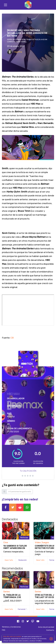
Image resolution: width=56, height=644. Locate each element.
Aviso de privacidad (46, 627)
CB (12, 338)
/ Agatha (15, 52)
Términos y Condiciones (11, 627)
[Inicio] (28, 5)
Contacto (50, 630)
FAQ (4, 630)
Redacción (23, 560)
